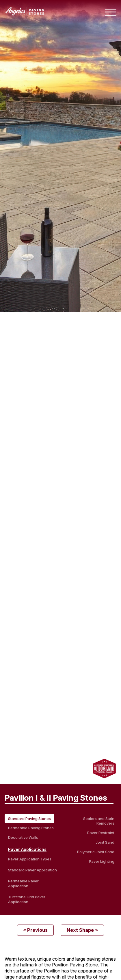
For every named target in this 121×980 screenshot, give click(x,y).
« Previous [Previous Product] (35, 930)
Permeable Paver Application (23, 883)
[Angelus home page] (25, 14)
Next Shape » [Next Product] (82, 930)
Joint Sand (105, 842)
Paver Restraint (101, 833)
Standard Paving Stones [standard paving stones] (29, 819)
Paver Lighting (102, 861)
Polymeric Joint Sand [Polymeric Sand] (96, 852)
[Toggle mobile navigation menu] (111, 12)
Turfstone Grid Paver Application (27, 899)
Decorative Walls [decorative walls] (23, 837)
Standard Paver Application (32, 870)
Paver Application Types (30, 859)
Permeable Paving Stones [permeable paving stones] (31, 828)
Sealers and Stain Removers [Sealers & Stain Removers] (99, 821)
